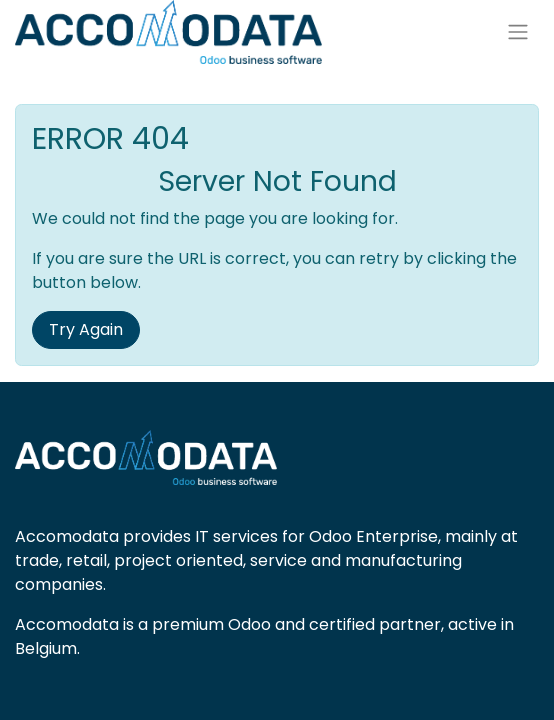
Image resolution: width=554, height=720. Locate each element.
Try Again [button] (86, 329)
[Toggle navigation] (518, 32)
